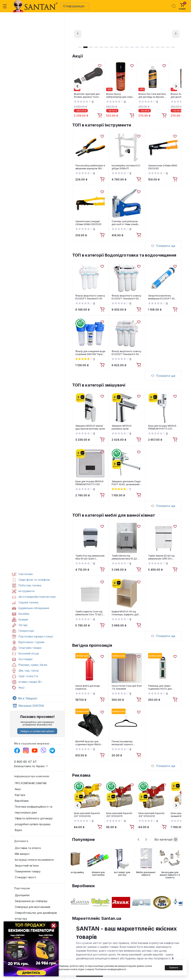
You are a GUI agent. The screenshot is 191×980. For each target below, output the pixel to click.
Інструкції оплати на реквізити (34, 860)
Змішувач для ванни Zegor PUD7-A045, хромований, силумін (126, 483)
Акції (78, 56)
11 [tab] (132, 47)
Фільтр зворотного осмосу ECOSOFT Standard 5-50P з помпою (127, 297)
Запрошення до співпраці (31, 901)
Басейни (21, 614)
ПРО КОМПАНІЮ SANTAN (31, 783)
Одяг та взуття (25, 676)
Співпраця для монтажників (33, 907)
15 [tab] (153, 47)
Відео (19, 830)
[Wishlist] (100, 66)
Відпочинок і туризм (28, 642)
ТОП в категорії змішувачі (99, 385)
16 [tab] (158, 47)
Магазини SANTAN (28, 706)
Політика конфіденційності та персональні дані (34, 810)
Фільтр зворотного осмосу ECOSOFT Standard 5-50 (90, 297)
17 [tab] (163, 47)
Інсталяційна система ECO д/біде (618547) (126, 167)
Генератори (23, 631)
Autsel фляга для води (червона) (88, 687)
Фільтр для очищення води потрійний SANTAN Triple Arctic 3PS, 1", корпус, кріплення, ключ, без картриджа (90, 353)
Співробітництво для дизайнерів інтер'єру (36, 916)
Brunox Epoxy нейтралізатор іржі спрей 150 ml (120, 96)
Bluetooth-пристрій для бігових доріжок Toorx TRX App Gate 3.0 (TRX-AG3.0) (87, 96)
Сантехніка (22, 574)
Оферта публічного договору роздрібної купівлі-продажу (34, 821)
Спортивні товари (27, 648)
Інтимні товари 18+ (27, 682)
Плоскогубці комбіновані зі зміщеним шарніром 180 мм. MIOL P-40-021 (90, 167)
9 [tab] (122, 47)
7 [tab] (111, 47)
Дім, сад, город (25, 670)
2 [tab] (85, 47)
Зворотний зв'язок (27, 866)
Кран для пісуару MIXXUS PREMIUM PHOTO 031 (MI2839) (162, 427)
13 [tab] (142, 47)
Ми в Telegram (25, 698)
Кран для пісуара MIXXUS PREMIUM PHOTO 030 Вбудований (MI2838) (89, 483)
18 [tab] (168, 47)
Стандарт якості (25, 877)
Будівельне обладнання (31, 608)
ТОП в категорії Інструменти (102, 125)
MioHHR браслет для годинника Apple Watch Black (88, 743)
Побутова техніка (27, 585)
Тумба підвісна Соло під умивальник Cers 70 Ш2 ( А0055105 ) (89, 613)
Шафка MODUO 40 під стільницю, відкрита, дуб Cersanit (125, 613)
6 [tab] (106, 47)
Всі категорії (166, 839)
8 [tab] (117, 47)
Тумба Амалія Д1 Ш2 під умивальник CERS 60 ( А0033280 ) (161, 557)
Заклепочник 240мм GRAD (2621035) (163, 167)
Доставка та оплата (28, 848)
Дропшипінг (22, 895)
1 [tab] (80, 47)
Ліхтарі (20, 625)
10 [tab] (127, 47)
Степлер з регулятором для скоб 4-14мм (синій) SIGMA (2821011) (125, 223)
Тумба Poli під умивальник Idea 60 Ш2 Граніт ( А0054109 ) (90, 557)
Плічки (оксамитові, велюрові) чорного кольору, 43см (122, 743)
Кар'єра (20, 795)
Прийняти (174, 968)
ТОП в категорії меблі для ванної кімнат (114, 515)
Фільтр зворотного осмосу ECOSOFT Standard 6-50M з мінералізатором (126, 353)
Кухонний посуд (25, 653)
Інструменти (23, 591)
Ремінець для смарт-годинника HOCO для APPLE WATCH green (160, 687)
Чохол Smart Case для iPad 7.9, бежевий (127, 687)
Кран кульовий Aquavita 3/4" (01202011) (119, 815)
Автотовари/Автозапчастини (34, 597)
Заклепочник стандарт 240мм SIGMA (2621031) (88, 223)
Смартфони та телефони (31, 580)
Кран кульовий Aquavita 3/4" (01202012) (151, 815)
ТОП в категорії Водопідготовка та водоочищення (124, 255)
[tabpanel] (127, 33)
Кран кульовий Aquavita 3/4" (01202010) (87, 815)
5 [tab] (101, 47)
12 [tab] (137, 47)
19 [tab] (173, 47)
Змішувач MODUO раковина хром (122, 427)
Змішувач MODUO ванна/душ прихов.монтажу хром (90, 427)
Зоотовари (22, 659)
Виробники (22, 801)
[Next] (176, 33)
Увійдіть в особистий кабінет (37, 731)
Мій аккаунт (22, 854)
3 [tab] (91, 47)
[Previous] (78, 33)
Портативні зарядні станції (33, 636)
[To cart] (100, 115)
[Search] (174, 6)
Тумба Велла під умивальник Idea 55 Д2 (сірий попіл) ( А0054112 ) (125, 557)
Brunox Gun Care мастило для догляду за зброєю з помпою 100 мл (152, 96)
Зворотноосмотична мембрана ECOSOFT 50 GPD (161, 297)
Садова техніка (25, 602)
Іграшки (20, 619)
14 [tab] (147, 47)
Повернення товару (28, 871)
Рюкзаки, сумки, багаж (30, 665)
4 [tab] (96, 47)
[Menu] (5, 6)
